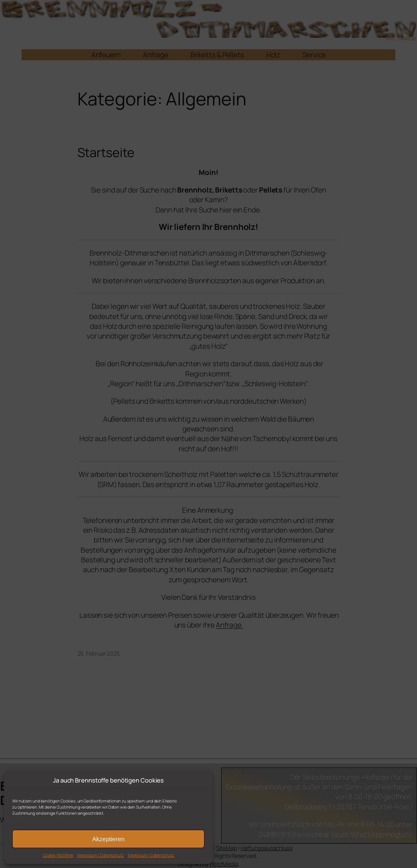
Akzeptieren (109, 839)
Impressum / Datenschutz (101, 855)
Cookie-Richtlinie (58, 855)
